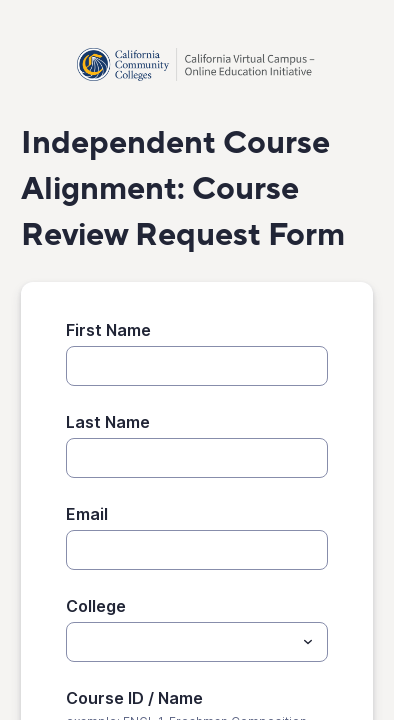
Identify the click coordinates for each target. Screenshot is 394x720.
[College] (180, 642)
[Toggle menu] (308, 642)
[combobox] (196, 642)
